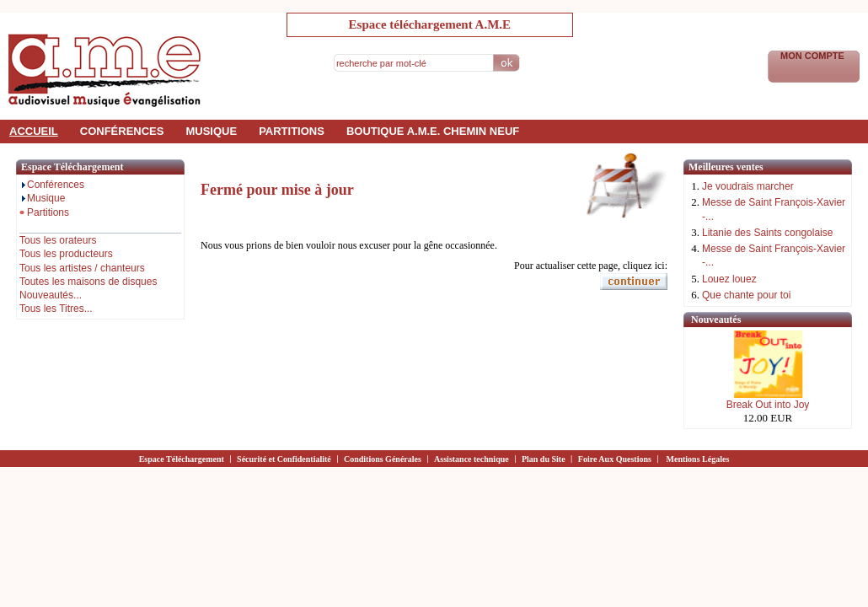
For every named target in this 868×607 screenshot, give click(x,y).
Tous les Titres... (56, 309)
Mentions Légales (698, 459)
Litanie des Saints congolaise (767, 233)
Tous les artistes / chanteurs (82, 268)
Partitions (44, 212)
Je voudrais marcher (748, 186)
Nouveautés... (51, 295)
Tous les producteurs (66, 254)
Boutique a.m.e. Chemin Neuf (433, 131)
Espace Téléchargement (182, 459)
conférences (122, 131)
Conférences (52, 185)
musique (211, 131)
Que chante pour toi (746, 295)
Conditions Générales (383, 459)
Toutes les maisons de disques (88, 282)
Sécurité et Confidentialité (284, 459)
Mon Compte (814, 56)
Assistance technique (472, 459)
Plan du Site (544, 459)
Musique (42, 198)
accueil (34, 131)
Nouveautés (716, 320)
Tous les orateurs (58, 240)
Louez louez (729, 279)
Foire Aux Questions (615, 459)
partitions (292, 131)
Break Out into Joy (768, 405)
